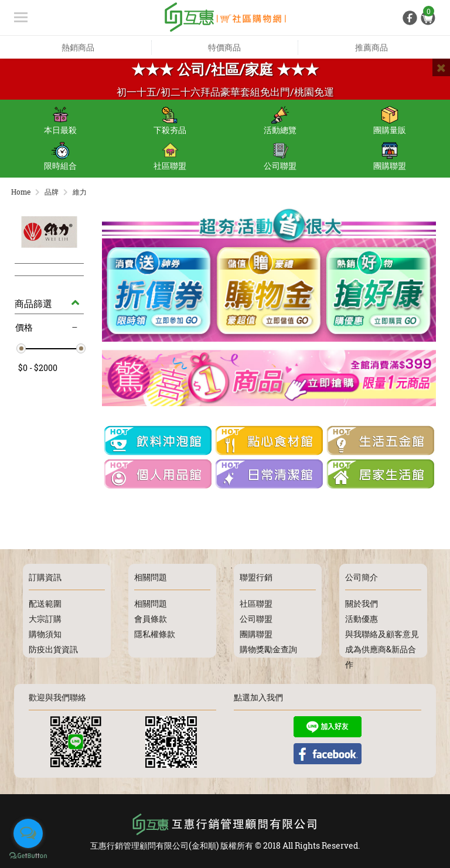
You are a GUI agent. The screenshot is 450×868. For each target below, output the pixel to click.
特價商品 (224, 47)
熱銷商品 (78, 47)
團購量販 (390, 121)
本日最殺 (60, 121)
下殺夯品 (170, 121)
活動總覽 (280, 121)
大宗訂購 (45, 619)
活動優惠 (362, 619)
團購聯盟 (390, 156)
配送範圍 (45, 603)
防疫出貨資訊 (53, 649)
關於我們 (362, 603)
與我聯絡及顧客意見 (382, 634)
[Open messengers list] (28, 833)
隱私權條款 (155, 634)
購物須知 (45, 634)
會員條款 (151, 619)
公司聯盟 (280, 156)
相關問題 (151, 603)
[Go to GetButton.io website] (28, 856)
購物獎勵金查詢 (268, 649)
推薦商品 (371, 47)
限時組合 (60, 156)
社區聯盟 (170, 156)
